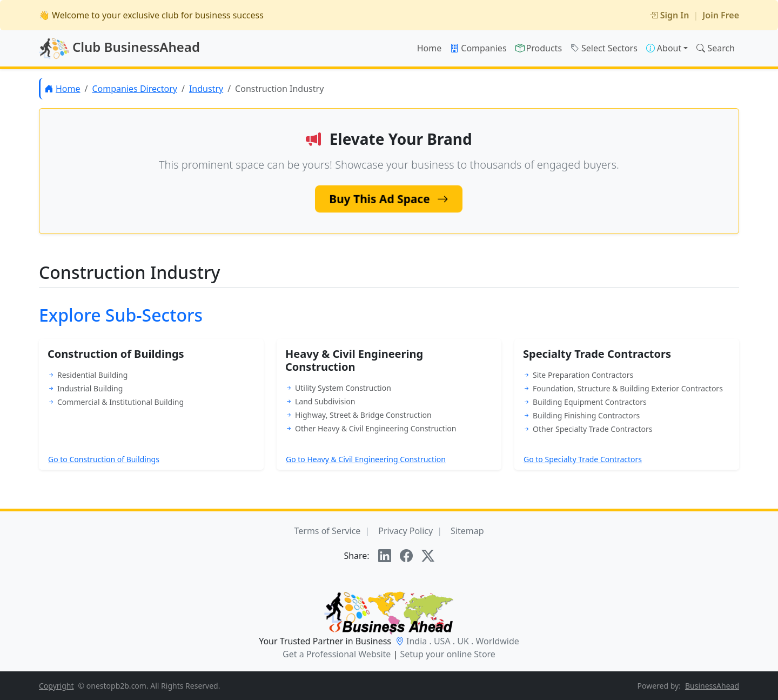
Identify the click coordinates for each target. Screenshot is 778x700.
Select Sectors (604, 48)
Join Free (721, 15)
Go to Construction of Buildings (104, 459)
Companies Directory (134, 89)
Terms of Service (327, 531)
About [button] (664, 48)
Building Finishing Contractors (586, 415)
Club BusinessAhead (119, 49)
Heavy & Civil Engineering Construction (354, 360)
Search (716, 48)
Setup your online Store (447, 654)
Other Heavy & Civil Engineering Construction (375, 428)
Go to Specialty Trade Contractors (583, 459)
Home (430, 48)
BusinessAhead (712, 686)
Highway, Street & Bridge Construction (363, 415)
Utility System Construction (343, 388)
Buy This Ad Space (389, 199)
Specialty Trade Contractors (597, 354)
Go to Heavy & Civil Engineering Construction (366, 459)
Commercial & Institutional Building (120, 402)
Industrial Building (90, 388)
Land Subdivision (325, 401)
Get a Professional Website (337, 654)
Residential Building (92, 375)
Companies (478, 48)
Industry (206, 89)
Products (539, 48)
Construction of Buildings (116, 354)
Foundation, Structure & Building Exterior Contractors (628, 388)
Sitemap (467, 531)
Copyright (56, 686)
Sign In (669, 15)
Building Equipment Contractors (590, 402)
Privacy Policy (405, 531)
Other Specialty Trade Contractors (592, 429)
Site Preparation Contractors (583, 375)
